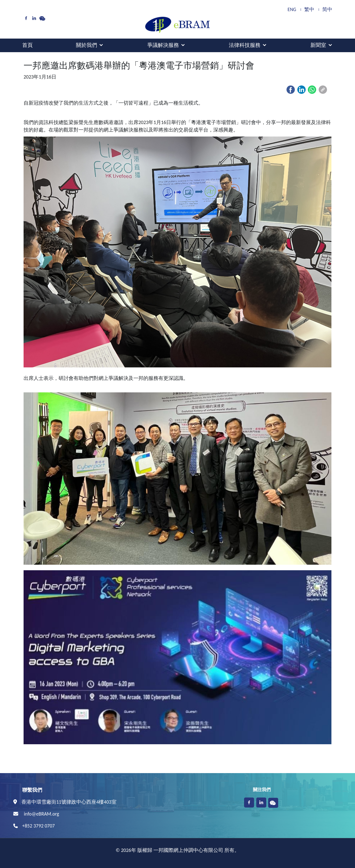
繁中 (309, 10)
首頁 (27, 45)
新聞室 (318, 45)
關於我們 (87, 45)
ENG (292, 10)
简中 (327, 10)
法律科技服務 (245, 45)
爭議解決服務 (163, 45)
